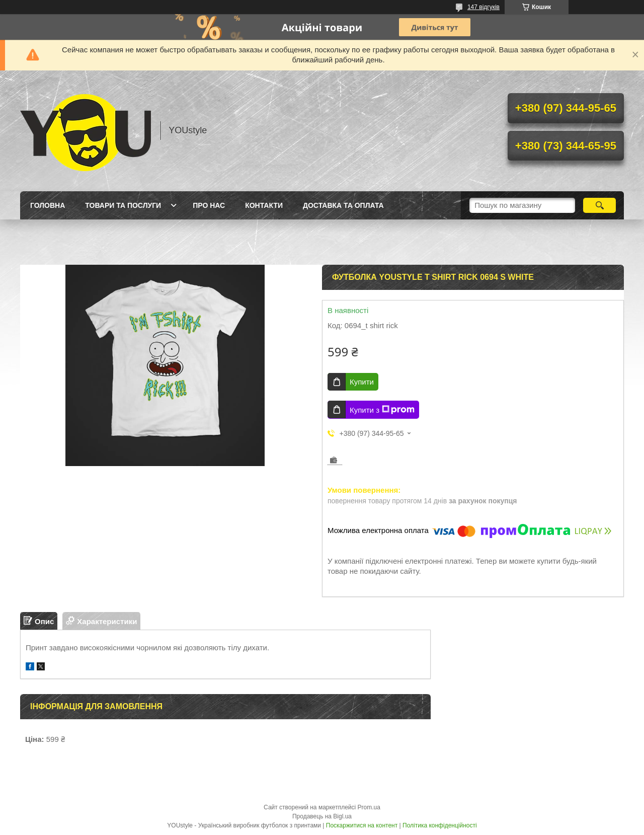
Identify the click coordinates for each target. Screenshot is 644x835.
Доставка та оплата (343, 205)
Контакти (264, 205)
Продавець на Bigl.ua (322, 816)
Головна (48, 205)
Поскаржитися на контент (362, 825)
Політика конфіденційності (440, 825)
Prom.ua (369, 807)
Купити (362, 382)
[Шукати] (599, 205)
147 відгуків (484, 7)
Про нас (209, 205)
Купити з (382, 410)
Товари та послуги (123, 205)
